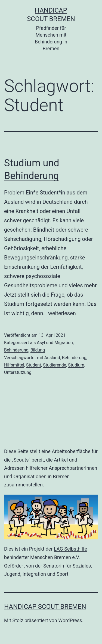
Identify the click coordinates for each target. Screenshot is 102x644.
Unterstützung (18, 372)
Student (34, 365)
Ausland (52, 358)
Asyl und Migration (55, 343)
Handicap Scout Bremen (45, 607)
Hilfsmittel (14, 365)
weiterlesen (62, 313)
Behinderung (16, 350)
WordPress (70, 620)
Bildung (38, 350)
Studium (76, 365)
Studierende (55, 365)
